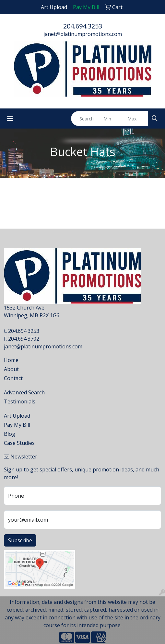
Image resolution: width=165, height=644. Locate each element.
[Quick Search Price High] (136, 119)
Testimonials (20, 401)
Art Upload (17, 416)
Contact (13, 378)
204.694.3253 (83, 26)
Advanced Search (24, 392)
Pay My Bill (17, 425)
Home (11, 360)
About (11, 369)
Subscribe (20, 540)
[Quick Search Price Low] (112, 119)
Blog (10, 434)
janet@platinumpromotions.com (83, 34)
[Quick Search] (86, 119)
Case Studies (19, 443)
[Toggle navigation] (10, 119)
